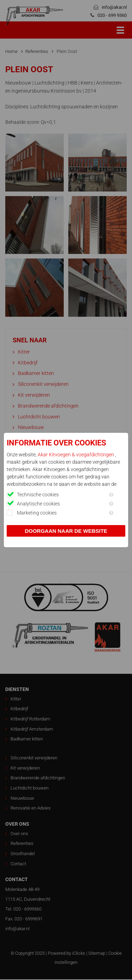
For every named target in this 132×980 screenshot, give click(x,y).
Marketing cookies (37, 513)
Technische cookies (38, 495)
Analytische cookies (38, 504)
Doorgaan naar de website (66, 531)
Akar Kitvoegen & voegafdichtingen (76, 455)
